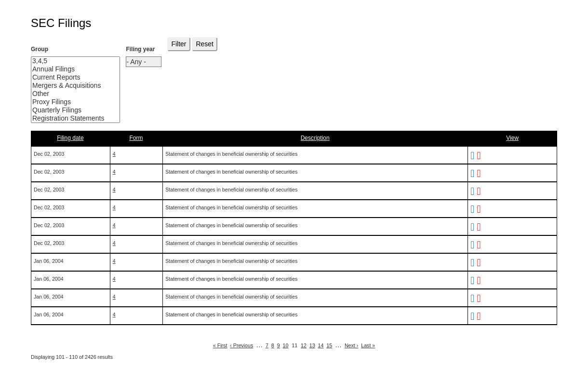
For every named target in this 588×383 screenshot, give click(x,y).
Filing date (70, 138)
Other (68, 94)
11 (294, 345)
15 (329, 345)
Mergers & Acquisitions (68, 86)
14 (321, 345)
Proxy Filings (68, 102)
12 (304, 345)
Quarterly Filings (68, 110)
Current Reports (68, 77)
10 (286, 345)
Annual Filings (68, 69)
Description (315, 138)
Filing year (140, 49)
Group (40, 49)
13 (312, 345)
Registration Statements (68, 118)
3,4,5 (68, 61)
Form (136, 138)
